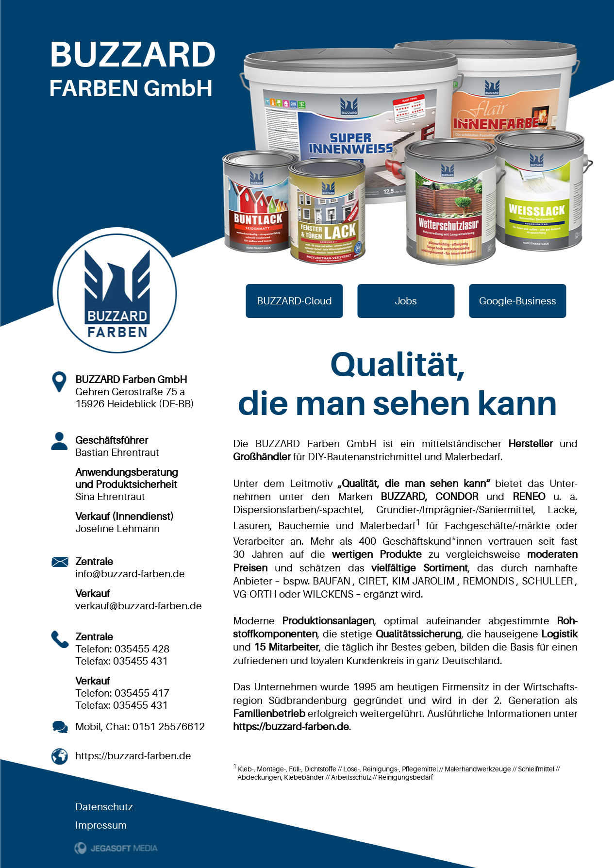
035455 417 (142, 693)
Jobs (406, 301)
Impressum (101, 825)
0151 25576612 (169, 727)
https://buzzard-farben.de (133, 756)
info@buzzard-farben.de (130, 574)
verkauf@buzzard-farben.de (139, 606)
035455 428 (142, 649)
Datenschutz (104, 807)
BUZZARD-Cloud (294, 301)
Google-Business (518, 301)
